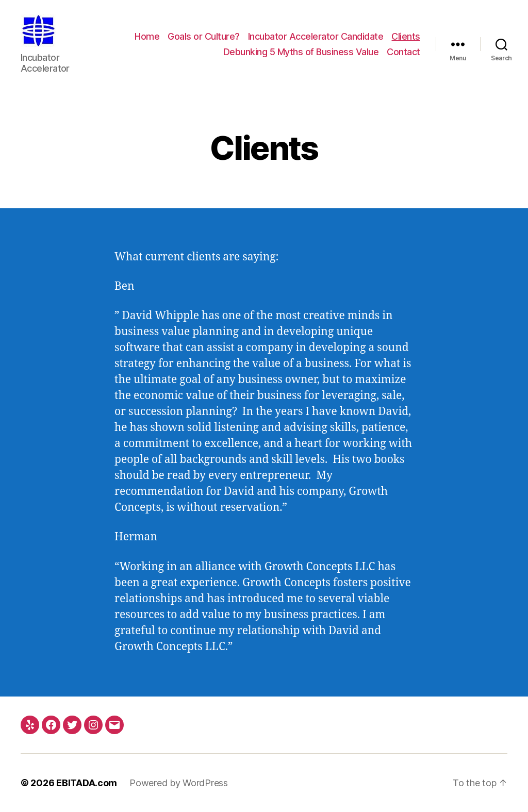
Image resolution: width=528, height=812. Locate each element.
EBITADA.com (87, 783)
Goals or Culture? (204, 36)
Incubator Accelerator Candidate (316, 36)
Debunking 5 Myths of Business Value (301, 52)
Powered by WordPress (179, 783)
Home (147, 36)
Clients (406, 36)
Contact (403, 52)
